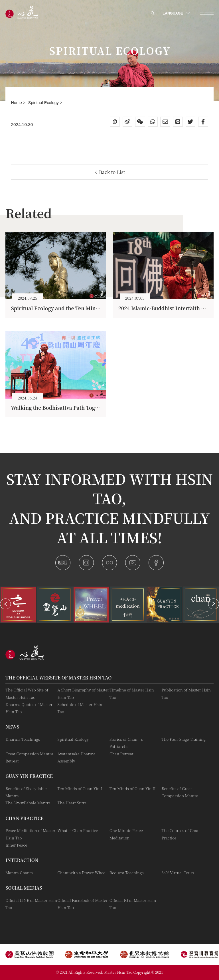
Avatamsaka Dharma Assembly (77, 757)
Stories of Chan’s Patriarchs (126, 743)
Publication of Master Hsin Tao (186, 693)
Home (17, 103)
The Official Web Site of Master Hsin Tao (27, 693)
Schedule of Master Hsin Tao (80, 708)
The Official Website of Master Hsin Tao (58, 677)
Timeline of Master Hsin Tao (132, 693)
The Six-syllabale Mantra (28, 803)
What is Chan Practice (78, 830)
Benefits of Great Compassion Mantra (180, 792)
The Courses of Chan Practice (180, 834)
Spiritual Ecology (44, 103)
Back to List (110, 172)
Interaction (22, 860)
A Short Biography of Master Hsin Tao (83, 693)
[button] (5, 604)
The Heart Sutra (72, 803)
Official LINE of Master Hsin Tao (31, 904)
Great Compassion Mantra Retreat (29, 757)
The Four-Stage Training (183, 739)
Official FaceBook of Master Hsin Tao (83, 904)
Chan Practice (25, 818)
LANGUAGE (176, 13)
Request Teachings (127, 873)
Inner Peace (16, 845)
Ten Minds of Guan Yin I (80, 789)
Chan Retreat (121, 754)
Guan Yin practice (29, 776)
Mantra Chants (19, 873)
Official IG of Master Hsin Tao (133, 904)
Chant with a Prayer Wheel (82, 873)
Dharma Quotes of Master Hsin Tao (29, 708)
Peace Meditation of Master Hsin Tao (30, 834)
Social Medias (24, 888)
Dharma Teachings (23, 739)
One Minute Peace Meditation (126, 834)
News (12, 727)
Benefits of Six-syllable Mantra (26, 792)
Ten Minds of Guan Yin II (133, 789)
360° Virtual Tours (178, 873)
